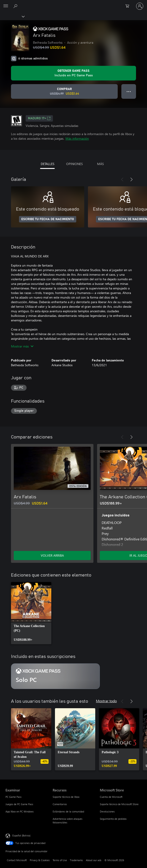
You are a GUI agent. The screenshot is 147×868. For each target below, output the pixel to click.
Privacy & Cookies (40, 860)
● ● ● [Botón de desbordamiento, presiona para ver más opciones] (129, 91)
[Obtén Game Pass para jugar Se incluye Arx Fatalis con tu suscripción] (73, 73)
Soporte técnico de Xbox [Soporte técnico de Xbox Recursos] (66, 797)
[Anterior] (122, 179)
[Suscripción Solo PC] (55, 676)
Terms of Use (60, 860)
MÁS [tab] (100, 164)
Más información (77, 138)
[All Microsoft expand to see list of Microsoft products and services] (6, 6)
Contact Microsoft (17, 860)
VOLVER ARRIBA (52, 555)
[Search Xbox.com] (16, 6)
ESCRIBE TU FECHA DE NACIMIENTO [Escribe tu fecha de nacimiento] (48, 219)
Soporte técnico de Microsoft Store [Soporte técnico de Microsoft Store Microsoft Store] (119, 804)
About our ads (94, 860)
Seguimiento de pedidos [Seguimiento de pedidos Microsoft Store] (113, 819)
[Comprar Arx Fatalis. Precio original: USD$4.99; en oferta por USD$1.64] (64, 91)
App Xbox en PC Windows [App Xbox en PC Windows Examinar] (20, 811)
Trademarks (76, 860)
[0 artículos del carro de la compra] (129, 6)
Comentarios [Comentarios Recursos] (60, 804)
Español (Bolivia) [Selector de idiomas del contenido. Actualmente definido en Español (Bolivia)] (21, 835)
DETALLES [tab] (48, 164)
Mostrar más (22, 346)
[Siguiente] (131, 179)
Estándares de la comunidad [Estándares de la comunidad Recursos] (68, 811)
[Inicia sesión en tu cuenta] (140, 6)
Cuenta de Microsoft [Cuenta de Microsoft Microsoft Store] (111, 797)
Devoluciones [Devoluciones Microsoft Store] (107, 811)
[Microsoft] (73, 3)
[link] (31, 613)
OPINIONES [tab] (74, 164)
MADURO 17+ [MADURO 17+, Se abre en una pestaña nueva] (39, 118)
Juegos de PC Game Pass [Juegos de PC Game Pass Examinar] (19, 804)
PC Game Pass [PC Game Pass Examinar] (14, 797)
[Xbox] (12, 16)
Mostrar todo (106, 701)
